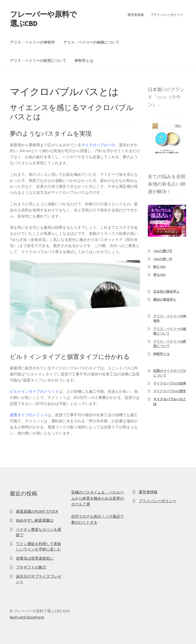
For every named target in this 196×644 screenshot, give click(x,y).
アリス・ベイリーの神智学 (32, 42)
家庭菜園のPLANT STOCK (37, 511)
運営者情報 (136, 15)
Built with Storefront (27, 617)
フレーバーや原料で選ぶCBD (43, 19)
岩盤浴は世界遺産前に (35, 558)
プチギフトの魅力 (31, 567)
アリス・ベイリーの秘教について (91, 42)
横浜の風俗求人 (165, 300)
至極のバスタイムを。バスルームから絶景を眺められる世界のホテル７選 (98, 498)
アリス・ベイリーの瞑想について (38, 60)
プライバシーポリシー (167, 15)
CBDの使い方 (163, 259)
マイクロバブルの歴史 (170, 391)
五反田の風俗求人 (166, 292)
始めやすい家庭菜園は (35, 520)
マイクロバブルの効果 (170, 383)
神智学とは (84, 60)
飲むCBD (159, 267)
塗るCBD (159, 275)
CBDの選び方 (163, 251)
